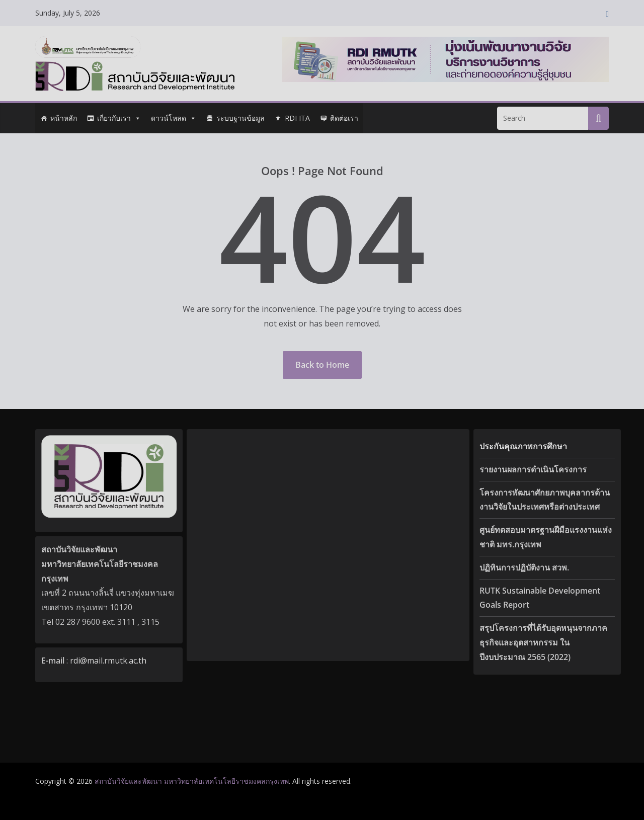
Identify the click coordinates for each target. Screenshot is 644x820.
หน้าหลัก (64, 118)
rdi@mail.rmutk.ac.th (108, 661)
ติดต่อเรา (344, 118)
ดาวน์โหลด (174, 118)
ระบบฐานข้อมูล (240, 118)
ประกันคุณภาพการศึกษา (523, 446)
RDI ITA (297, 118)
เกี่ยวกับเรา (119, 118)
